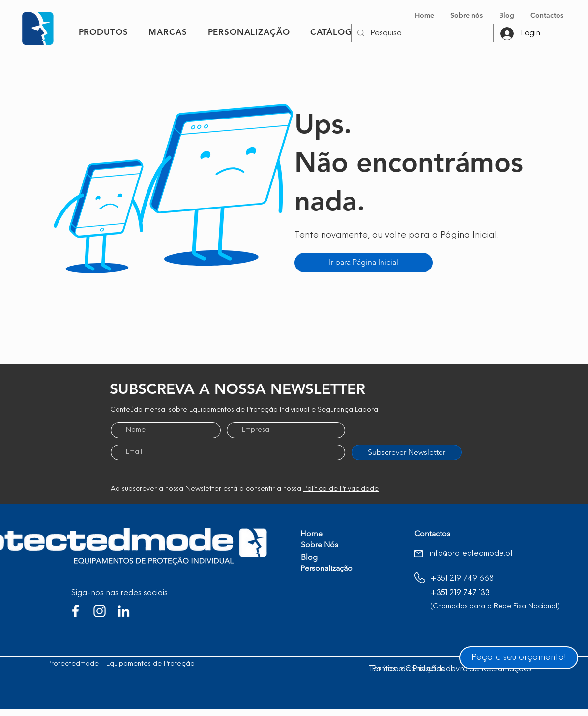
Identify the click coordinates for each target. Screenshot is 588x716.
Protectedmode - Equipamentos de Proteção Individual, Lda (144, 664)
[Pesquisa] (421, 33)
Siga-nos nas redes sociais (119, 593)
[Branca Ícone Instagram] (100, 611)
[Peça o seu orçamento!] (519, 658)
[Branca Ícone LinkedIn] (124, 611)
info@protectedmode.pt (471, 554)
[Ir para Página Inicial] (364, 263)
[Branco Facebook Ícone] (75, 611)
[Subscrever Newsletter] (407, 452)
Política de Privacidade (341, 489)
